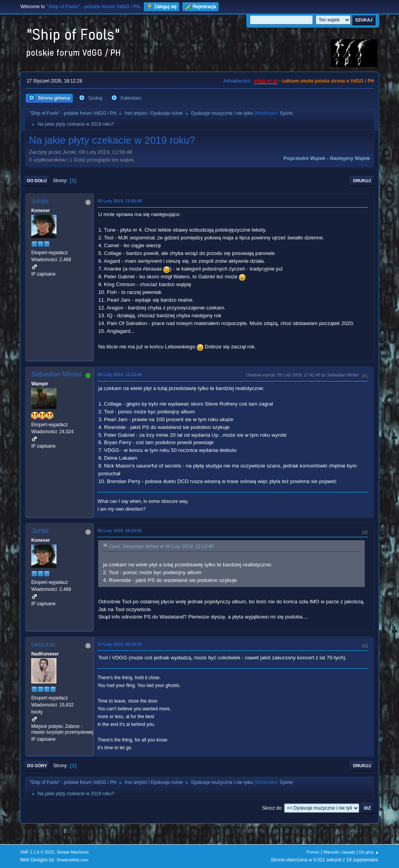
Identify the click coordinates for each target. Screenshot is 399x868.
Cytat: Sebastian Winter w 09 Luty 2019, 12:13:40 (161, 547)
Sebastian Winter (56, 374)
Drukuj (362, 181)
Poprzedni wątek (305, 158)
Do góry (37, 766)
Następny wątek (350, 158)
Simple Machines (73, 852)
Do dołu (37, 181)
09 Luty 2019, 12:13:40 (120, 374)
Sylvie (286, 113)
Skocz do (272, 808)
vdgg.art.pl (266, 81)
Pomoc (313, 852)
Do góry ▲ (369, 852)
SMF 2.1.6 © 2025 (37, 852)
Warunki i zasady (339, 852)
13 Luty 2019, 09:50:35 (120, 644)
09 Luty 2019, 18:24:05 (120, 531)
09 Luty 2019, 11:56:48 (120, 201)
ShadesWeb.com (72, 860)
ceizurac (43, 644)
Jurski (40, 201)
